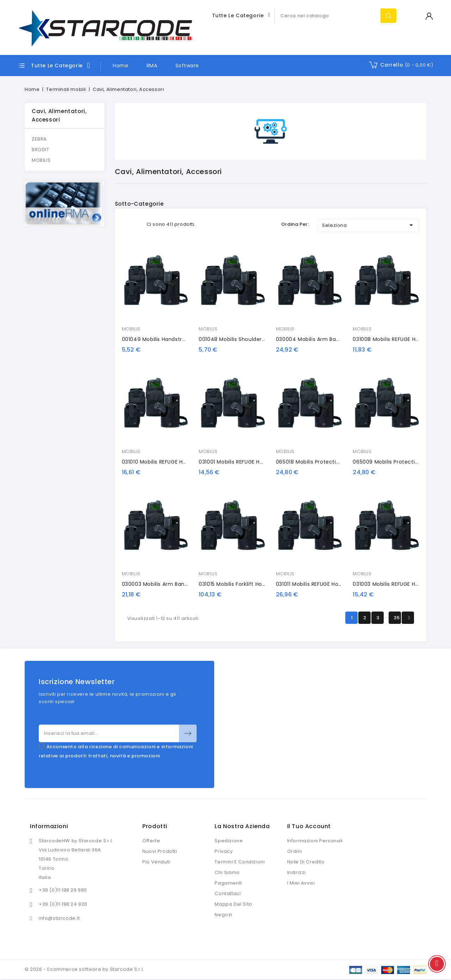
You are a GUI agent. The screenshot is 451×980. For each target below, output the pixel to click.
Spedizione (229, 841)
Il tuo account (309, 826)
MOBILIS (41, 160)
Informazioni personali (315, 841)
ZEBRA (39, 139)
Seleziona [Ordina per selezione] (369, 225)
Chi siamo (227, 872)
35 (397, 618)
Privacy (224, 851)
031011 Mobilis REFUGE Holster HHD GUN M (328, 584)
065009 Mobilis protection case (395, 462)
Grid (126, 224)
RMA (152, 66)
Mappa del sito (233, 904)
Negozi (223, 915)
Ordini (295, 851)
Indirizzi (296, 872)
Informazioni (49, 826)
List (137, 224)
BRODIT (41, 150)
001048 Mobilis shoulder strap (238, 339)
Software (187, 66)
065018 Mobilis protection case (317, 462)
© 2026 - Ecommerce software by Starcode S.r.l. (85, 969)
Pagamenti (228, 883)
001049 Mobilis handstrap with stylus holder (180, 339)
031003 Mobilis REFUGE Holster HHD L (399, 584)
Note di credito (306, 862)
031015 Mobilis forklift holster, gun (243, 584)
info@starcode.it (59, 918)
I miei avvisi (301, 883)
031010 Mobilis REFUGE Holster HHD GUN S (174, 462)
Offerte (151, 841)
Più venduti (156, 862)
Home (121, 66)
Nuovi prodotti (160, 851)
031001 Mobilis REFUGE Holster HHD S (245, 462)
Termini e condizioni (240, 862)
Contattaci (228, 894)
